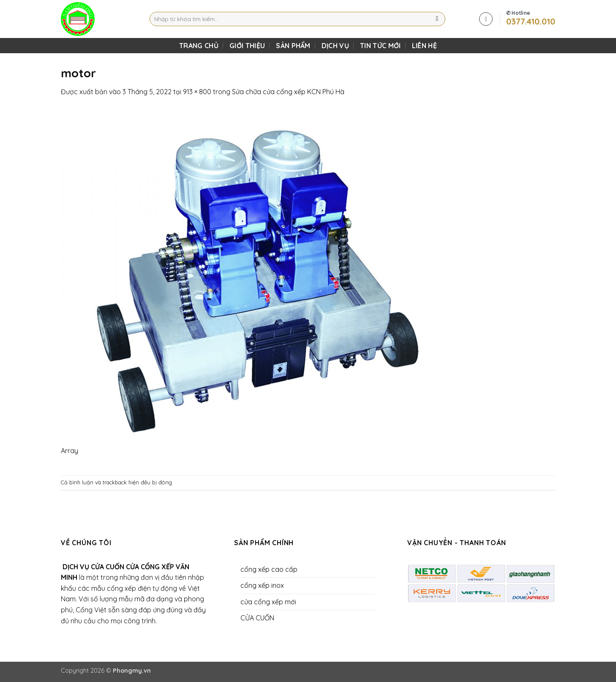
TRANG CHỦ (199, 46)
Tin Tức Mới (380, 46)
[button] (486, 19)
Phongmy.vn (132, 671)
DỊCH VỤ (335, 46)
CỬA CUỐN (257, 618)
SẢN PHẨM (293, 46)
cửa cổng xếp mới (268, 602)
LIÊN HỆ (424, 46)
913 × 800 (197, 92)
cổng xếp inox (262, 585)
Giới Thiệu (247, 46)
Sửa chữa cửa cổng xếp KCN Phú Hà (288, 92)
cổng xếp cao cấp (269, 569)
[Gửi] (437, 19)
